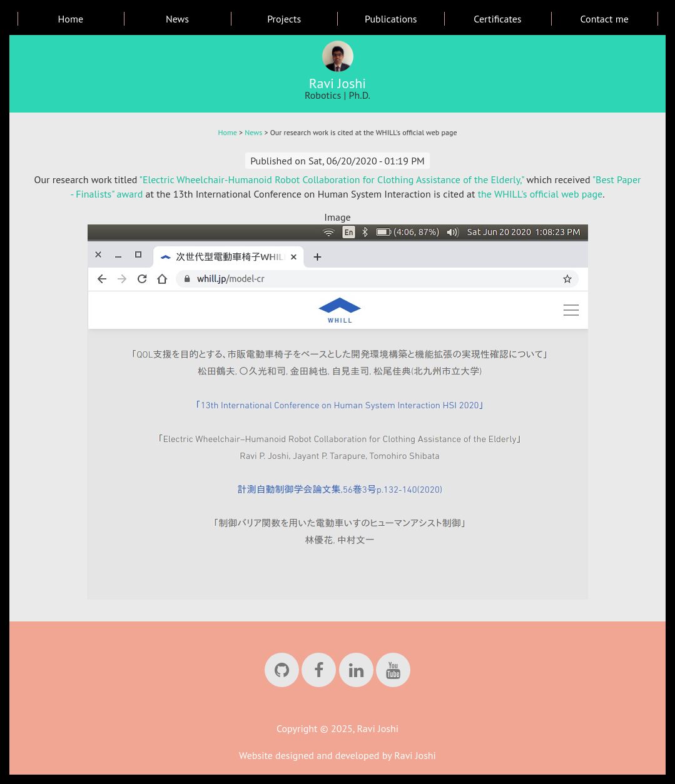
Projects (284, 19)
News (177, 19)
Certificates (497, 19)
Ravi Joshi (338, 83)
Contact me (604, 19)
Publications (391, 19)
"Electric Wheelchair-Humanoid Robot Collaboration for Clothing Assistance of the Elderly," (332, 179)
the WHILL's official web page (540, 194)
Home (71, 19)
